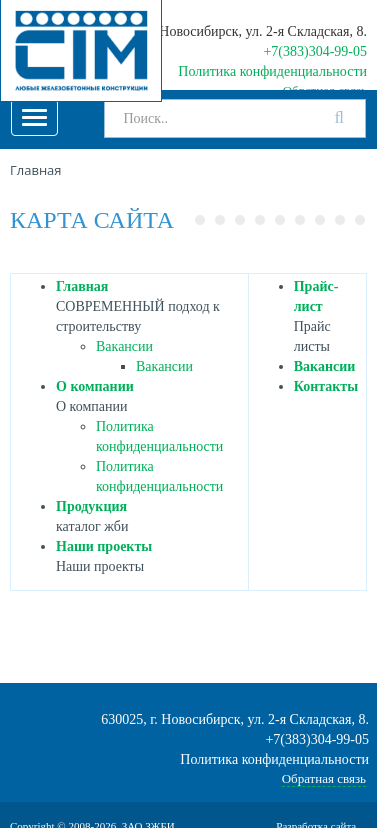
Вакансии (124, 346)
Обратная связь (324, 778)
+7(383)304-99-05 (315, 51)
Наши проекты (104, 546)
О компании (95, 386)
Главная (82, 286)
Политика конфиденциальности (272, 71)
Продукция (91, 506)
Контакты (326, 386)
